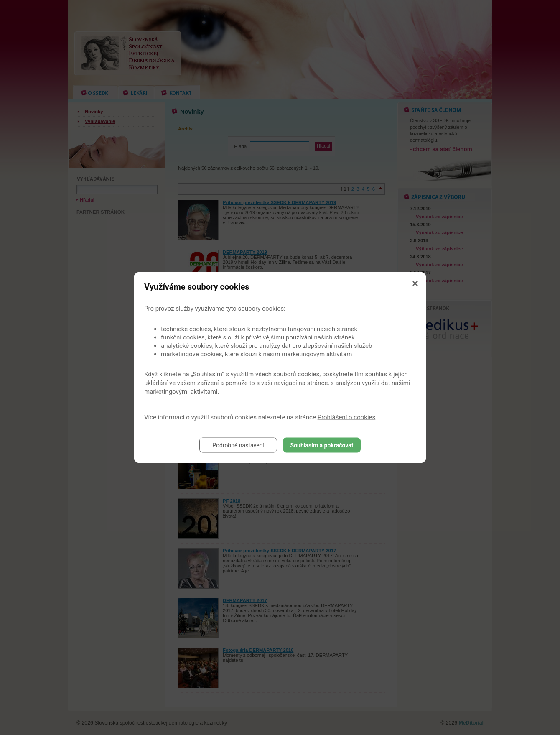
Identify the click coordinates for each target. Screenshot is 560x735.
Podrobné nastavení (238, 445)
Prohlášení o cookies (347, 417)
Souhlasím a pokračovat (322, 445)
